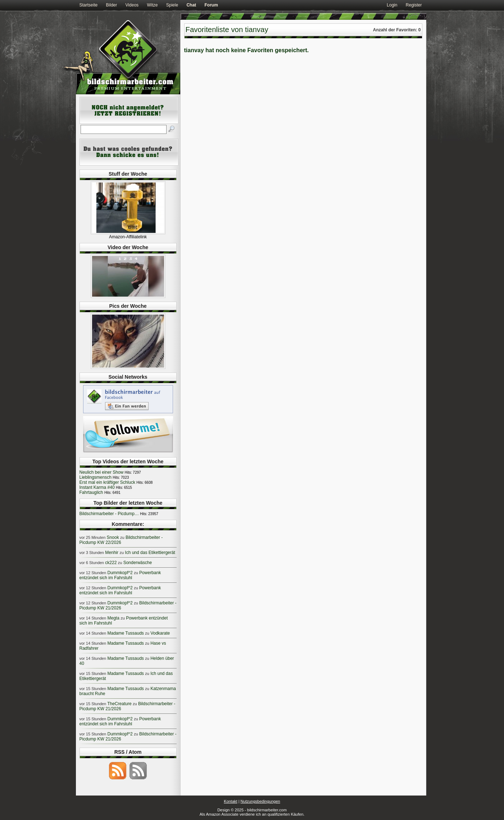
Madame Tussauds (125, 633)
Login (392, 5)
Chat (191, 5)
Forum (211, 5)
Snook (113, 537)
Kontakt (230, 801)
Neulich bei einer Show (102, 472)
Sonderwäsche (138, 563)
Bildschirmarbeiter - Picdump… (109, 514)
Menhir (112, 553)
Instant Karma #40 (97, 487)
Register (414, 5)
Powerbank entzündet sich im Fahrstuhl (120, 575)
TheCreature (119, 704)
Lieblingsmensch (96, 477)
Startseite (89, 5)
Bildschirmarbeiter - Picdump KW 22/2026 (121, 540)
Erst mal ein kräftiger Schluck (107, 482)
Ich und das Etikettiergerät (150, 553)
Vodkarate (160, 633)
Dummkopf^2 (120, 573)
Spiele (172, 5)
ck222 (111, 563)
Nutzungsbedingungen (260, 801)
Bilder (112, 5)
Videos (132, 5)
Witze (152, 5)
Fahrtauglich (91, 492)
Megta (113, 618)
